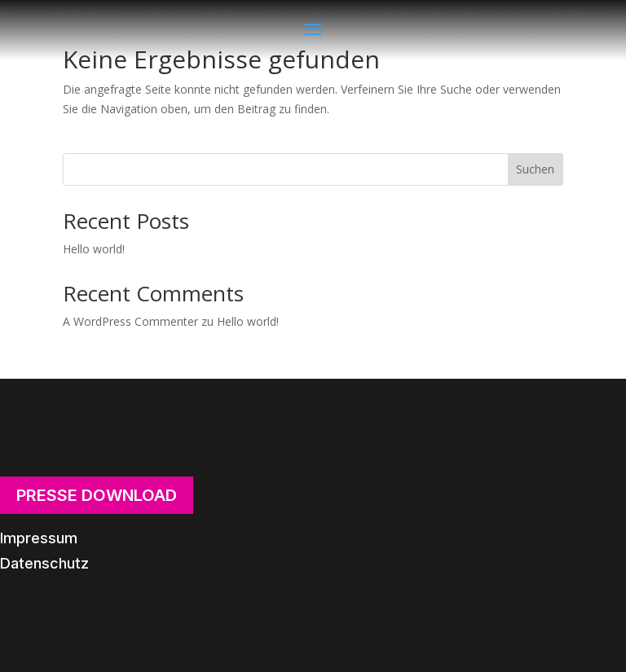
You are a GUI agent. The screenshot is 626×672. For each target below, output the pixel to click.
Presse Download (97, 495)
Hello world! (94, 249)
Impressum (39, 538)
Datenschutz (44, 563)
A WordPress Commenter (130, 321)
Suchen (535, 169)
